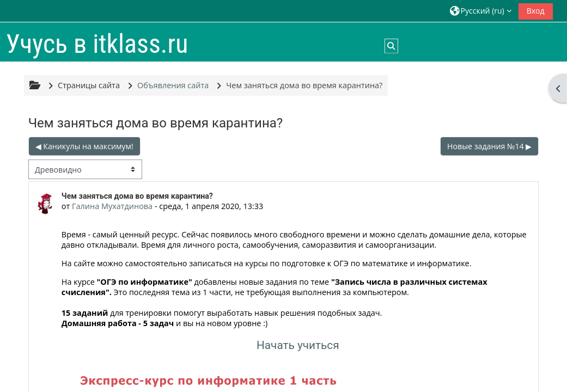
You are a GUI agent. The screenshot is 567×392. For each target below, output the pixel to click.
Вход (536, 11)
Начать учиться (298, 345)
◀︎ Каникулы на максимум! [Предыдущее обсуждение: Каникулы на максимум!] (84, 146)
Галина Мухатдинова (112, 206)
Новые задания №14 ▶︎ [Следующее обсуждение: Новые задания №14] (489, 146)
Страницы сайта (89, 85)
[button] (481, 11)
